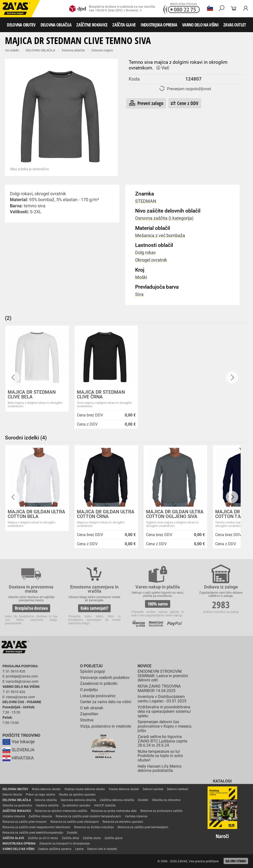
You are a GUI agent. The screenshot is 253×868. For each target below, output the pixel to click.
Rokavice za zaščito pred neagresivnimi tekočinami (36, 827)
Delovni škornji (12, 795)
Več (163, 68)
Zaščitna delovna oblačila (117, 800)
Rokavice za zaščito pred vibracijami (75, 822)
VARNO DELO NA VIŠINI (200, 25)
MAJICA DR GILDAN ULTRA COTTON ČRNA (106, 514)
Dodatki (143, 800)
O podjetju (91, 666)
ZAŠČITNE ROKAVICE (92, 25)
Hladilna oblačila (47, 805)
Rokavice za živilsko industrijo (94, 827)
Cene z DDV (185, 103)
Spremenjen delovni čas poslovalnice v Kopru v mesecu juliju (165, 726)
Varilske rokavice (136, 816)
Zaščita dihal (70, 838)
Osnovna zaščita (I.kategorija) (164, 218)
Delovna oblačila (73, 50)
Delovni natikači (178, 789)
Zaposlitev (89, 714)
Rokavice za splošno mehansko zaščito (61, 811)
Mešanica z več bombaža (160, 236)
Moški (141, 277)
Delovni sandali (153, 789)
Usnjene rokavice (14, 816)
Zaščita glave (113, 838)
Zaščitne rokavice (40, 816)
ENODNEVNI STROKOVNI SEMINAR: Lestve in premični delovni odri (163, 676)
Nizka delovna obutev (46, 789)
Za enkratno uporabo (76, 805)
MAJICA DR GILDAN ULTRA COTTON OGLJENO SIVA (175, 514)
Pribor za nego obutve (40, 795)
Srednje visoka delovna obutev (85, 789)
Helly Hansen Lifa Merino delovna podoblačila (160, 769)
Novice (145, 666)
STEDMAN (146, 201)
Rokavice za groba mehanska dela (114, 811)
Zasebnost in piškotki (99, 684)
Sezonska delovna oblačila (78, 800)
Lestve (79, 849)
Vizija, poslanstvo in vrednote (105, 726)
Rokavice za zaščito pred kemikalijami (143, 827)
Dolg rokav (146, 253)
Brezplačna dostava (31, 608)
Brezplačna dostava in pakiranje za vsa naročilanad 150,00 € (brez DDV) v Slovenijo (112, 9)
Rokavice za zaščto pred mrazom (25, 822)
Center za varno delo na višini (106, 702)
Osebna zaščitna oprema (55, 849)
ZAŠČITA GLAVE (124, 25)
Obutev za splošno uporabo (77, 795)
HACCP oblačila (105, 805)
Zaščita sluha (92, 838)
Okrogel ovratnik (151, 260)
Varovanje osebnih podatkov (105, 678)
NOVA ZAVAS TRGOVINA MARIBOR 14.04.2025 (159, 688)
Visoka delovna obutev (124, 789)
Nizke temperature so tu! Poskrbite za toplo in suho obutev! (160, 756)
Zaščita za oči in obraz (43, 838)
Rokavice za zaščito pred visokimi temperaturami (88, 816)
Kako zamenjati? (94, 608)
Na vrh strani (236, 861)
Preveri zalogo (146, 103)
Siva (139, 294)
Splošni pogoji (93, 671)
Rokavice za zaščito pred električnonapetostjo (33, 833)
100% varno (158, 604)
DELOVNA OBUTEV (21, 25)
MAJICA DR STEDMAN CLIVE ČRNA (101, 394)
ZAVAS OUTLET (235, 25)
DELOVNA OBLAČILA (56, 25)
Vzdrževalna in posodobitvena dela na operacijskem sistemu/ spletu (164, 711)
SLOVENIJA (19, 750)
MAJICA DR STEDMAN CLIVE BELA (32, 394)
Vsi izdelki (12, 50)
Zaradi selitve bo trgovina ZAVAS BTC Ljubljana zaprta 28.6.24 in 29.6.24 (162, 741)
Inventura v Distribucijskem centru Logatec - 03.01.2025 (162, 699)
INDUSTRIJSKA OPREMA (159, 25)
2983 (221, 605)
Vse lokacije (19, 742)
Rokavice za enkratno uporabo (123, 822)
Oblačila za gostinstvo (17, 805)
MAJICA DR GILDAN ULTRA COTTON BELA (36, 514)
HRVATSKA (18, 758)
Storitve (87, 720)
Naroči (222, 836)
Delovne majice (102, 50)
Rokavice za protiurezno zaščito (161, 811)
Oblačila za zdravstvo (166, 800)
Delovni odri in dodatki (102, 849)
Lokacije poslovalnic (98, 696)
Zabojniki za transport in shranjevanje (64, 844)
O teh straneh (92, 708)
